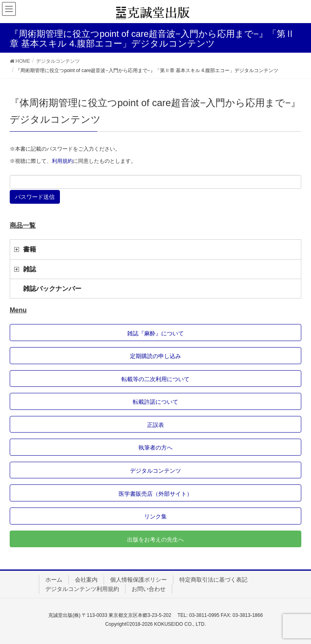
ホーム (54, 580)
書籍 (30, 249)
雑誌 (30, 269)
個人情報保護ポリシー (138, 580)
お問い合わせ (149, 589)
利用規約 (62, 161)
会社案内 (86, 580)
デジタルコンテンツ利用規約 (82, 589)
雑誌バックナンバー (52, 289)
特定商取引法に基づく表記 (213, 580)
